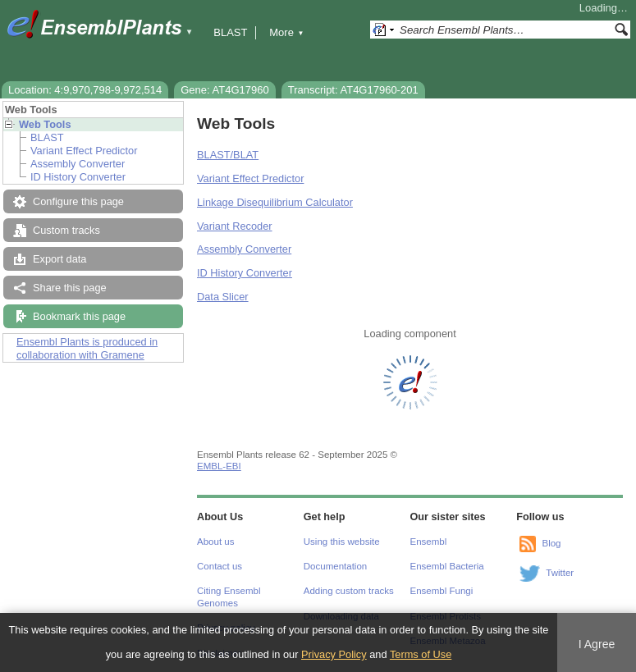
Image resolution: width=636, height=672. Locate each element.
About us (215, 542)
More (286, 32)
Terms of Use (421, 654)
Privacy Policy (334, 654)
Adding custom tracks (349, 591)
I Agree (597, 644)
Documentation (335, 566)
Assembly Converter (78, 164)
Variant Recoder (235, 226)
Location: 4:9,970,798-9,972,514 (85, 90)
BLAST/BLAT (228, 155)
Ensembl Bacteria (447, 566)
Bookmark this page (79, 316)
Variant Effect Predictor (84, 151)
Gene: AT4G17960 (224, 90)
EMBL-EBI (219, 466)
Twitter (560, 573)
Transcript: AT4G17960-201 (353, 90)
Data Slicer (223, 297)
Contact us (220, 566)
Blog (551, 543)
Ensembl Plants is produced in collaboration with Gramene (87, 348)
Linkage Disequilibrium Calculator (275, 202)
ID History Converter (78, 177)
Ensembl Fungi (442, 591)
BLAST (230, 32)
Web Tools (45, 124)
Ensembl (429, 542)
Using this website (342, 542)
